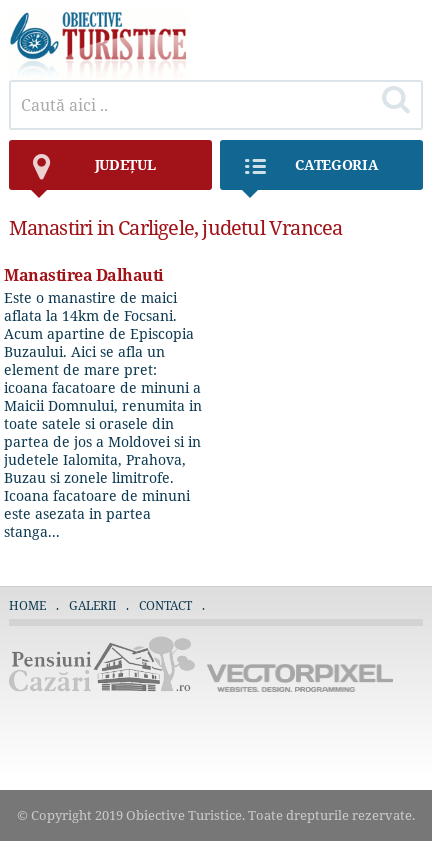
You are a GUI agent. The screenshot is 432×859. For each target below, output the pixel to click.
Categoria (309, 172)
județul (92, 172)
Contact (165, 605)
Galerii (92, 605)
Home (27, 605)
